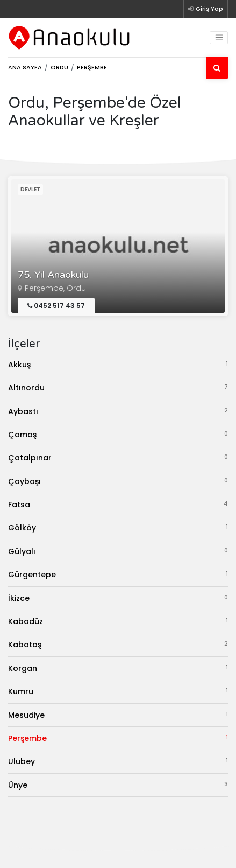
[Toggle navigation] (219, 38)
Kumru (118, 691)
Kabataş (118, 644)
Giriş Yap (206, 9)
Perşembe (118, 738)
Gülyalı (118, 551)
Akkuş (118, 364)
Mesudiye (118, 715)
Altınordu (118, 387)
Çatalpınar (118, 457)
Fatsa (118, 504)
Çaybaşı (118, 481)
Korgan (118, 668)
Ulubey (118, 761)
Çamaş (118, 434)
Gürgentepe (118, 574)
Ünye (118, 785)
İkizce (118, 598)
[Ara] (217, 68)
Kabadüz (118, 621)
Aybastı (118, 411)
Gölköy (118, 527)
